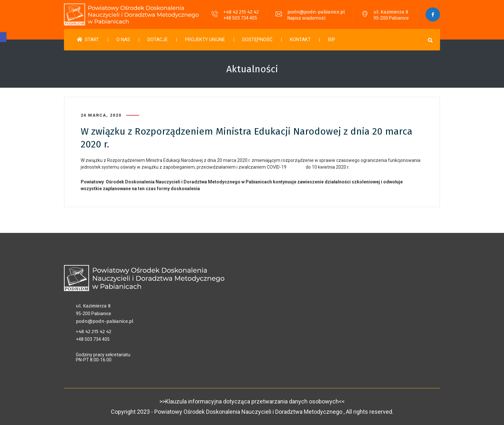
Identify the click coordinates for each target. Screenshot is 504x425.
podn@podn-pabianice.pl (316, 12)
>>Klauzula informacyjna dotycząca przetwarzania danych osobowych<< (252, 401)
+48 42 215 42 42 (241, 12)
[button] (3, 37)
